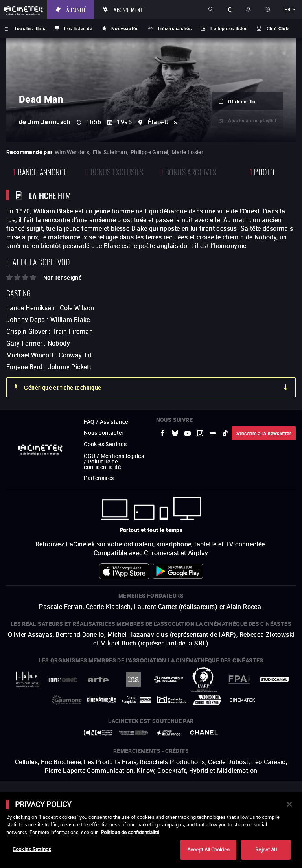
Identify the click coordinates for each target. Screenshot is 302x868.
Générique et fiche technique (63, 387)
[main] (151, 830)
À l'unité (76, 9)
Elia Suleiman (110, 152)
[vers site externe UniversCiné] (63, 680)
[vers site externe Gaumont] (66, 700)
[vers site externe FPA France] (239, 680)
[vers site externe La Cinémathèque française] (101, 700)
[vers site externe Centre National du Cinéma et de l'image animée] (98, 733)
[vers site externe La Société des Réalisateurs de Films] (28, 680)
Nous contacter (104, 433)
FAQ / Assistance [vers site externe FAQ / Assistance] (106, 422)
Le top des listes (229, 28)
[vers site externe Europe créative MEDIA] (133, 733)
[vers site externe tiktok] (225, 433)
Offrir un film (242, 101)
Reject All (266, 850)
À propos (230, 9)
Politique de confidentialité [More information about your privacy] (130, 832)
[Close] (289, 804)
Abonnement (128, 9)
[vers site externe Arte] (98, 680)
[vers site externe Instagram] (200, 433)
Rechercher (212, 9)
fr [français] (287, 9)
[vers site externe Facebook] (162, 433)
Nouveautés (125, 28)
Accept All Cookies (208, 850)
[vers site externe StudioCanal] (274, 680)
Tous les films (30, 28)
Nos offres (249, 9)
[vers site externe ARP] (204, 680)
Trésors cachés (174, 28)
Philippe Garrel (149, 152)
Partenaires (99, 478)
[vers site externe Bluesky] (175, 433)
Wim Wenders (72, 152)
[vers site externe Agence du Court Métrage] (207, 700)
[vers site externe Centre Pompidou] (136, 700)
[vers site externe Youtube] (188, 433)
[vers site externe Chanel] (204, 733)
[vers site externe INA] (133, 680)
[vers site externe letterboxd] (213, 433)
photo (262, 171)
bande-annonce (40, 171)
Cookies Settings (105, 444)
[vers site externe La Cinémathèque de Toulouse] (169, 680)
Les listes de (78, 28)
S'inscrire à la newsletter (264, 433)
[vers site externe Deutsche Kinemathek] (172, 700)
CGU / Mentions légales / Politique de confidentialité (114, 461)
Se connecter (268, 9)
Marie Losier (187, 152)
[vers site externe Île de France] (169, 733)
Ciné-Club (278, 28)
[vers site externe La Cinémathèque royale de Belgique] (242, 700)
